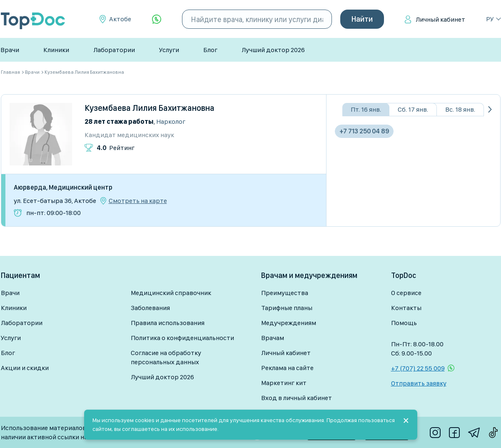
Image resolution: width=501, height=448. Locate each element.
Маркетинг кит (284, 383)
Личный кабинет (440, 19)
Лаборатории (114, 50)
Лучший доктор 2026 (273, 50)
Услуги (169, 50)
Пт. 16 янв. (366, 109)
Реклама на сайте (287, 368)
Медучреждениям (289, 323)
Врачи (10, 50)
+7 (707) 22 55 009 (418, 368)
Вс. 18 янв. (460, 109)
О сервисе (406, 293)
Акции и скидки (25, 368)
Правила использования (168, 323)
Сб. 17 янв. (413, 109)
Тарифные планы (287, 308)
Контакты (406, 308)
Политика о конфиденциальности (182, 338)
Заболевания (150, 308)
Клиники (56, 50)
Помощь (404, 323)
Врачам (273, 338)
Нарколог (171, 121)
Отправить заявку (419, 383)
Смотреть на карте (138, 201)
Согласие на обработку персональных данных (166, 357)
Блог (210, 50)
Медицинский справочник (171, 293)
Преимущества (285, 293)
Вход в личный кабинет (297, 398)
